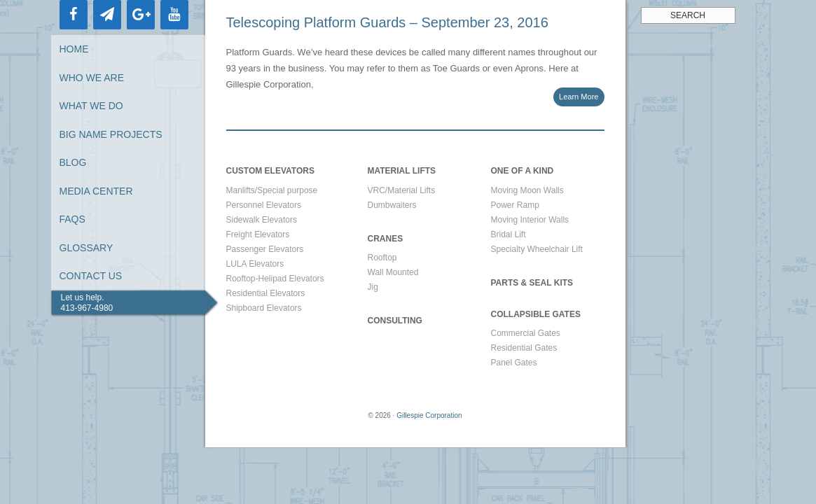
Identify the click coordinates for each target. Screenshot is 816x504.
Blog (73, 162)
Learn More (579, 97)
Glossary (87, 248)
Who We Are (92, 78)
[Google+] (141, 15)
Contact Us (91, 276)
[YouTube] (174, 15)
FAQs (72, 219)
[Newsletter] (107, 15)
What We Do (91, 106)
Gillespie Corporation (429, 415)
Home (74, 49)
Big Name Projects (111, 134)
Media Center (96, 191)
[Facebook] (74, 15)
